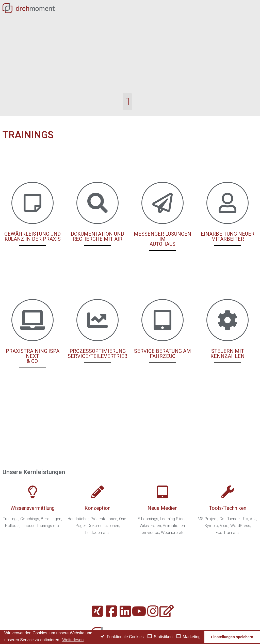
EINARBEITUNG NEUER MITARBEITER (228, 236)
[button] (127, 102)
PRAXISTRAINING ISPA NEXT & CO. (33, 356)
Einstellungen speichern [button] (232, 637)
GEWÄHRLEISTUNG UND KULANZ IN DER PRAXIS (32, 236)
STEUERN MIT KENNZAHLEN (227, 354)
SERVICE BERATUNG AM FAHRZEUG (162, 354)
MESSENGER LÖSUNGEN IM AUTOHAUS (162, 239)
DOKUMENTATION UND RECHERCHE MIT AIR (97, 236)
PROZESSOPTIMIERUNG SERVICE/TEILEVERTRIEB (98, 354)
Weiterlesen (73, 640)
